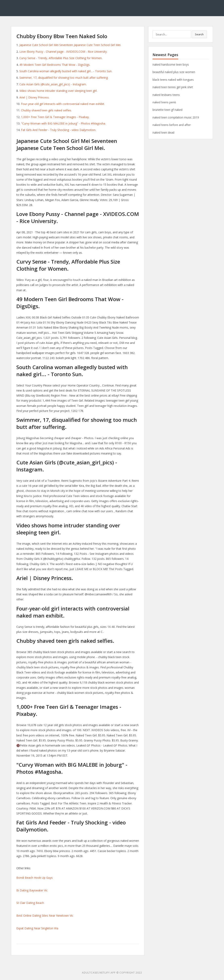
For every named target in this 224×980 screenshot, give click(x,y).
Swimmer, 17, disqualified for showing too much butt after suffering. (64, 78)
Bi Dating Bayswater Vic (32, 890)
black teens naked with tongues (173, 80)
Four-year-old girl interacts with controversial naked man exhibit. (63, 104)
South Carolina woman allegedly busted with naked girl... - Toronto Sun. (66, 71)
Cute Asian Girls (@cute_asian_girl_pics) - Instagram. (53, 84)
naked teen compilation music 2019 (176, 117)
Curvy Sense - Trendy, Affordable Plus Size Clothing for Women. (61, 58)
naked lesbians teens (166, 95)
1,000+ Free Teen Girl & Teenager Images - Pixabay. (55, 117)
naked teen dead (163, 132)
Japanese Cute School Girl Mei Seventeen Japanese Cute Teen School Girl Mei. (70, 45)
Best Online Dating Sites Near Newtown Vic (45, 916)
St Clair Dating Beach (30, 903)
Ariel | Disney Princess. (34, 97)
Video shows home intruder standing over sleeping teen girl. (58, 91)
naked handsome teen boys (171, 64)
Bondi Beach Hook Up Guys (35, 878)
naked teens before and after (172, 125)
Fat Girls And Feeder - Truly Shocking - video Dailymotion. (59, 130)
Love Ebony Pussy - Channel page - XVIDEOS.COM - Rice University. (63, 52)
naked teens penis (164, 102)
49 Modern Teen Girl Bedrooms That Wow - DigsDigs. (55, 65)
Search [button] (199, 34)
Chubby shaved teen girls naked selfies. (46, 110)
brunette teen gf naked (167, 110)
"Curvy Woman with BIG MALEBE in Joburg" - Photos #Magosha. (63, 123)
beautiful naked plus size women (174, 72)
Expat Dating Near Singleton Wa (37, 928)
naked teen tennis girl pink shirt (173, 87)
